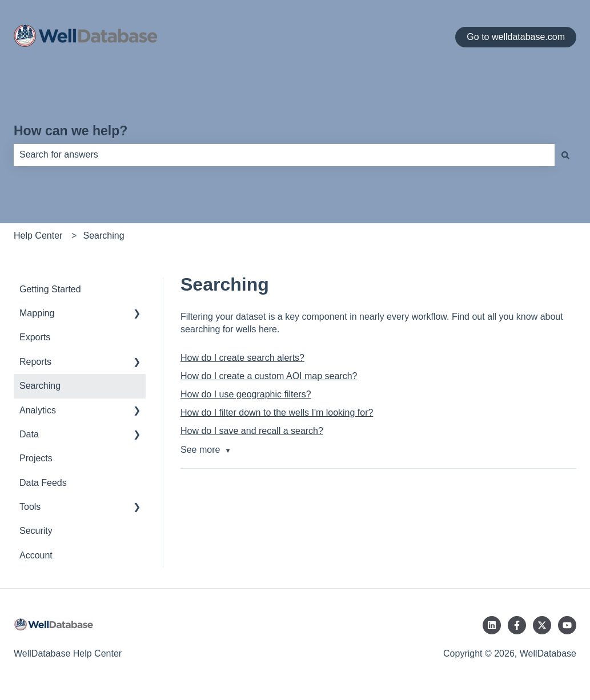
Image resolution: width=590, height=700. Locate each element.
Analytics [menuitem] (38, 410)
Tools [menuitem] (30, 507)
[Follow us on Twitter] (542, 625)
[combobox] (284, 155)
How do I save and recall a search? (252, 431)
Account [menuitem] (36, 555)
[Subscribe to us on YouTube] (567, 625)
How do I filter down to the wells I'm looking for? (277, 413)
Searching (104, 236)
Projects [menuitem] (36, 458)
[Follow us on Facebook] (517, 625)
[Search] (565, 155)
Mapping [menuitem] (37, 313)
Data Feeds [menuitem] (43, 483)
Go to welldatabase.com (516, 37)
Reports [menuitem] (35, 362)
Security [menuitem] (36, 531)
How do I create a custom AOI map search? (269, 376)
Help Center (38, 236)
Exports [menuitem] (35, 337)
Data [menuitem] (29, 434)
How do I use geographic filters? (246, 394)
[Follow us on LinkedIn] (492, 625)
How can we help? (71, 131)
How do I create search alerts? (242, 358)
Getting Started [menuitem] (50, 289)
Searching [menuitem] (40, 386)
